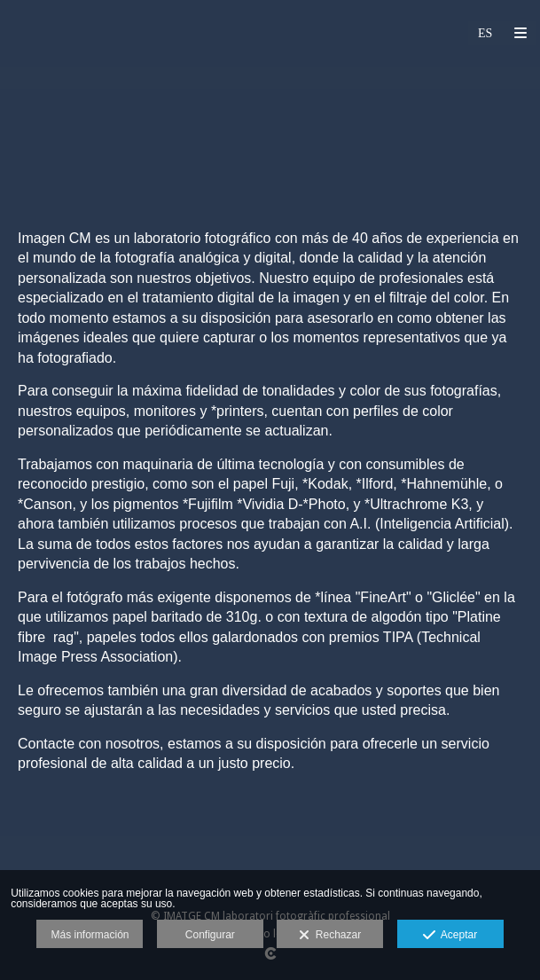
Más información (90, 935)
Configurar (210, 935)
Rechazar (330, 936)
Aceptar (450, 936)
